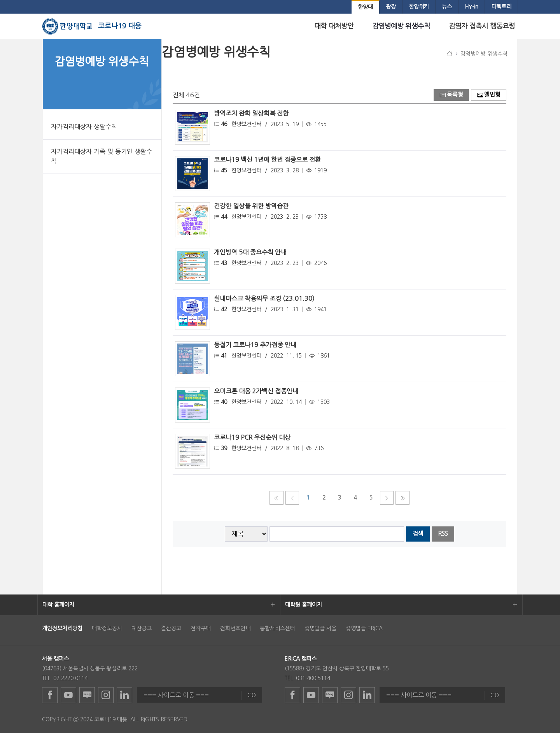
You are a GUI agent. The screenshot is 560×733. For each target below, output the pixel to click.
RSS (443, 534)
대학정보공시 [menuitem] (107, 628)
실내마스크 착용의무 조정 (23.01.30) (264, 298)
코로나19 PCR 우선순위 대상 (252, 437)
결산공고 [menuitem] (171, 628)
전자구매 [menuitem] (201, 628)
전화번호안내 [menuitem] (235, 628)
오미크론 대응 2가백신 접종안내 (256, 391)
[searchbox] (337, 534)
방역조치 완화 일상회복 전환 (251, 113)
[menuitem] (365, 7)
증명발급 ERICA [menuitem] (364, 628)
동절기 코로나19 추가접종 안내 (255, 345)
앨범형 (489, 95)
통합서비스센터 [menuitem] (277, 628)
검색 (418, 534)
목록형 (451, 95)
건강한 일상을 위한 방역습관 (251, 206)
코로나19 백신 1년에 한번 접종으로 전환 (267, 160)
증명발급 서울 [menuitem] (320, 628)
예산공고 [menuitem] (142, 628)
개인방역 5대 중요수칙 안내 (250, 252)
